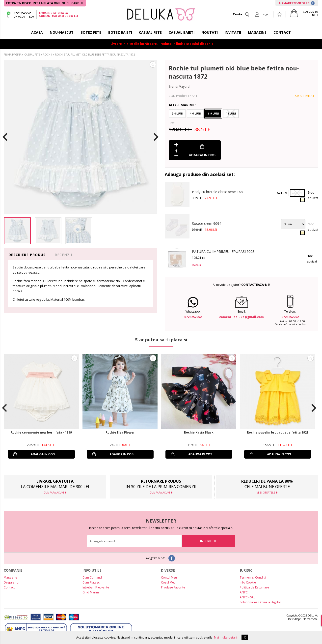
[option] (80, 137)
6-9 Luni (213, 114)
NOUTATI (210, 32)
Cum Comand (92, 577)
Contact (9, 587)
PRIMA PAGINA (13, 55)
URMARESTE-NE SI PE (297, 3)
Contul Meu (169, 577)
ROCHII (47, 55)
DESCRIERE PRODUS (27, 255)
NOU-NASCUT (62, 32)
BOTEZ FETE (91, 32)
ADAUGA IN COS (202, 155)
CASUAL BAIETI (182, 32)
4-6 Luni (195, 114)
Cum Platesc (91, 582)
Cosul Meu (168, 582)
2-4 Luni (177, 114)
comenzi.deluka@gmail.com (241, 317)
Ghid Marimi (91, 592)
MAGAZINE (257, 32)
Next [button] (156, 137)
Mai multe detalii (226, 637)
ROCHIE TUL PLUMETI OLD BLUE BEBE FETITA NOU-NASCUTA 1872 (95, 55)
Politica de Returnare (254, 587)
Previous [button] (5, 137)
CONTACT (282, 32)
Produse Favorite (173, 587)
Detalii (196, 265)
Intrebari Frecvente (96, 587)
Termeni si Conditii (253, 577)
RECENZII (63, 255)
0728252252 (22, 13)
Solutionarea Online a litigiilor (260, 602)
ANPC (244, 592)
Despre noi (12, 582)
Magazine (10, 577)
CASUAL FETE (150, 32)
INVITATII (233, 32)
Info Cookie (248, 582)
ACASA (37, 32)
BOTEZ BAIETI (120, 32)
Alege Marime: (182, 105)
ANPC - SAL (247, 597)
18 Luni (231, 114)
